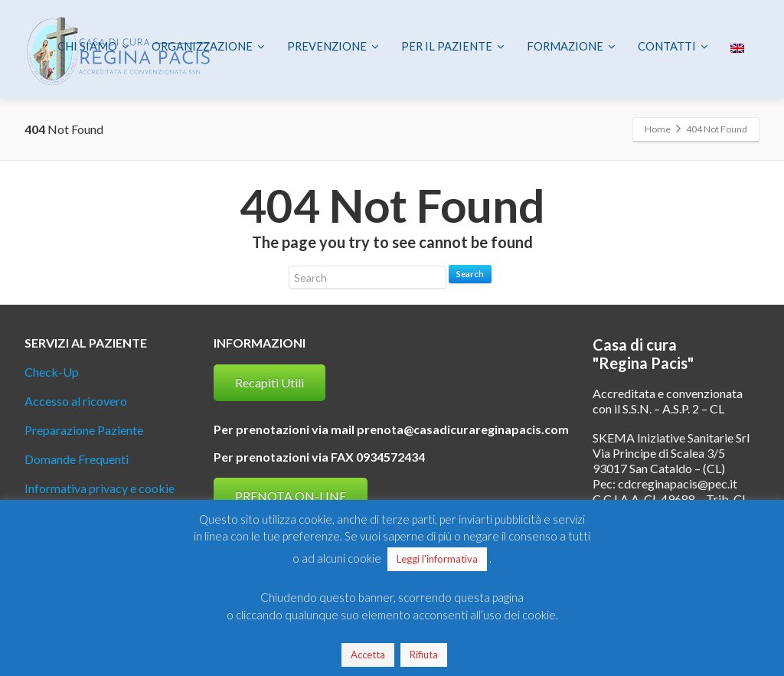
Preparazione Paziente (84, 430)
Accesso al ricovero (76, 401)
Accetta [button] (368, 655)
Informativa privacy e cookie (100, 488)
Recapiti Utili (269, 382)
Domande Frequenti (77, 459)
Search (470, 274)
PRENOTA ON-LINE (291, 496)
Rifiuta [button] (424, 655)
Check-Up (52, 372)
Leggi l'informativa (437, 559)
